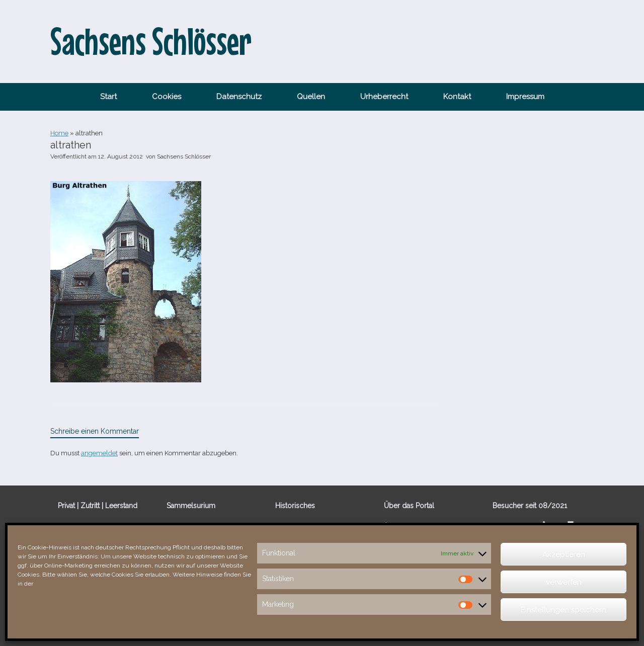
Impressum (525, 97)
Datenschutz (239, 97)
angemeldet (99, 453)
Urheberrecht (384, 97)
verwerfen (564, 582)
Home (59, 133)
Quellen (311, 97)
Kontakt (457, 97)
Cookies (167, 97)
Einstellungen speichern (563, 610)
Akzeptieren (564, 554)
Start (108, 97)
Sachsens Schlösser (184, 156)
